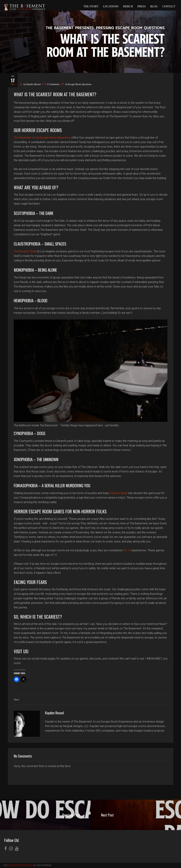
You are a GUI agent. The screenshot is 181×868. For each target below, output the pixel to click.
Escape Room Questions (80, 84)
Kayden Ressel (33, 84)
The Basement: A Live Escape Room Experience (42, 138)
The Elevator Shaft (25, 251)
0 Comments (52, 84)
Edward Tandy (119, 493)
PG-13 (127, 550)
